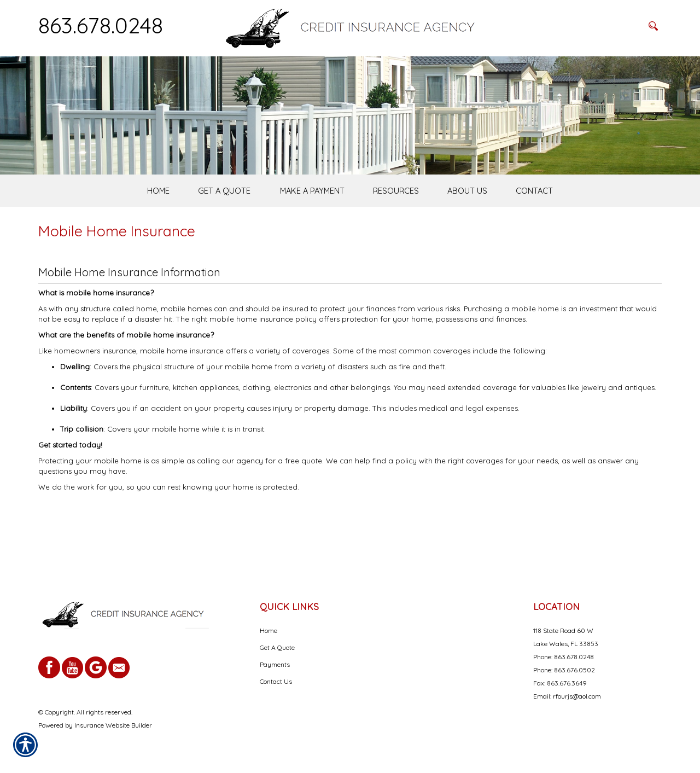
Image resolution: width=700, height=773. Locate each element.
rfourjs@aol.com (577, 696)
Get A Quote (277, 647)
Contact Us (276, 681)
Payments (275, 664)
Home (269, 630)
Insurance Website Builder (113, 725)
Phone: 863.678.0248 (564, 657)
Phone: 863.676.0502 (564, 670)
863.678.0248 (101, 25)
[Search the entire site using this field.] (588, 26)
